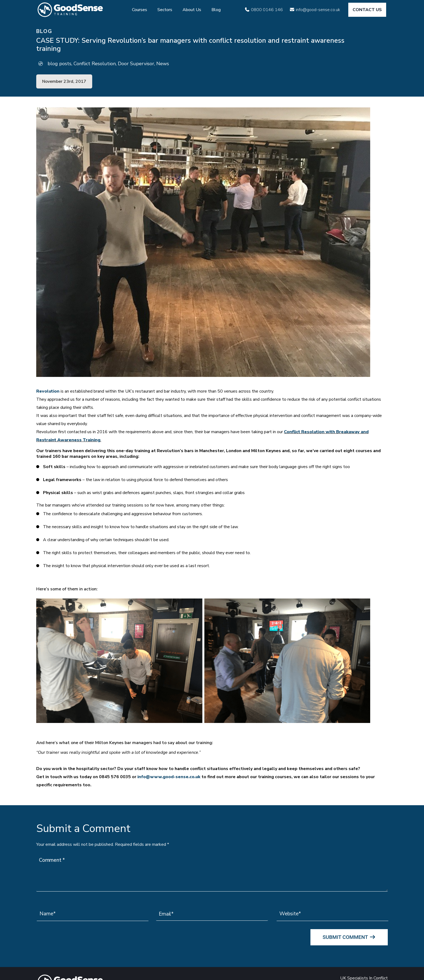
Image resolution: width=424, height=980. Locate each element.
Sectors (165, 10)
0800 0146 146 (267, 10)
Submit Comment (349, 937)
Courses (140, 10)
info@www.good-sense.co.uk (169, 777)
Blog (216, 10)
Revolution (48, 391)
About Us (192, 10)
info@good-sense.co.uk (318, 10)
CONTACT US (367, 10)
